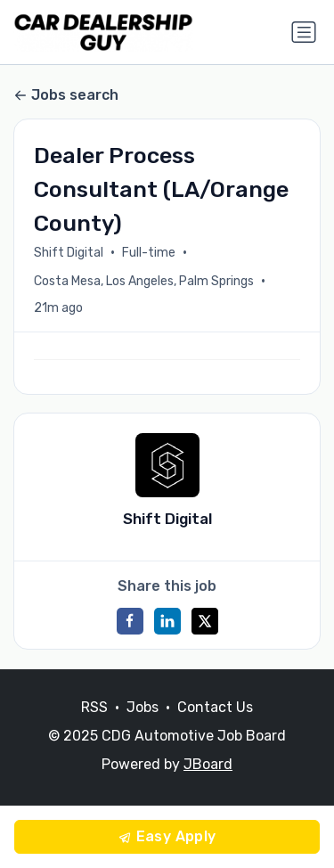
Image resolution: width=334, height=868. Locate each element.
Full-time (149, 253)
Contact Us (215, 707)
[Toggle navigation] (304, 32)
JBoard (208, 764)
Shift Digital (69, 253)
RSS (94, 707)
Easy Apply (167, 836)
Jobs (143, 707)
